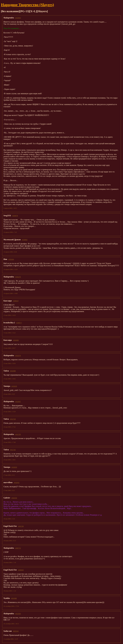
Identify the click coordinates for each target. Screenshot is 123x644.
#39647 (16, 301)
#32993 (18, 18)
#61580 (14, 598)
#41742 (13, 450)
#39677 (19, 323)
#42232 (14, 498)
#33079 (15, 216)
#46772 (18, 548)
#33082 (25, 240)
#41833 (14, 467)
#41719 (13, 419)
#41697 (18, 401)
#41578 (18, 355)
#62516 (16, 631)
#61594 (18, 614)
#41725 (18, 434)
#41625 (14, 386)
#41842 (17, 482)
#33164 (11, 259)
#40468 (16, 340)
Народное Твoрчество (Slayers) (27, 5)
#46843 (21, 570)
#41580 (13, 371)
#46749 (21, 526)
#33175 (18, 277)
